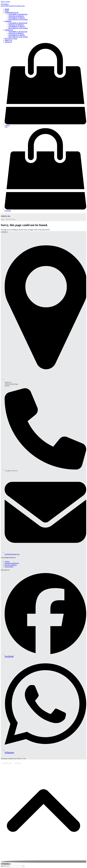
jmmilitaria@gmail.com (12, 554)
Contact (7, 561)
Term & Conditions (11, 565)
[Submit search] (24, 866)
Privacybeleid (9, 567)
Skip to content (5, 2)
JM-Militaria (5, 4)
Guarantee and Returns (12, 563)
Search (3, 866)
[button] (13, 6)
